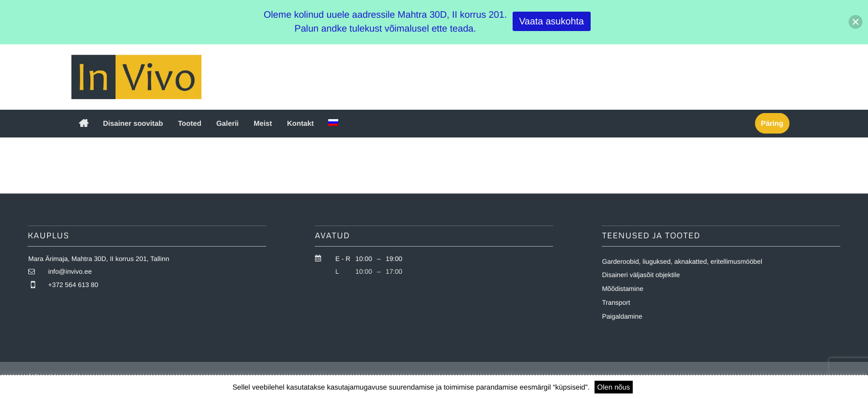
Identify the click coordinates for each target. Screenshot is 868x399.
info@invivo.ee (70, 272)
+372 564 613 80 (73, 285)
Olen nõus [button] (614, 387)
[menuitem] (83, 124)
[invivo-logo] (136, 77)
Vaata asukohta (552, 21)
